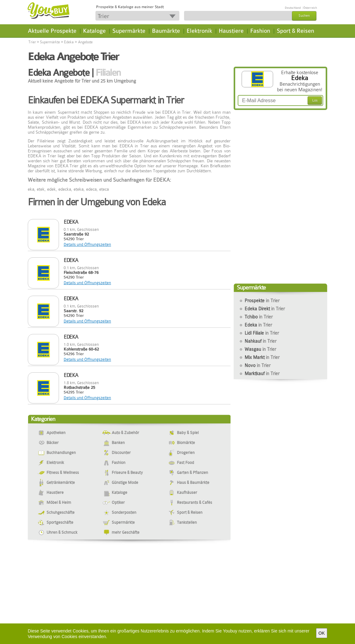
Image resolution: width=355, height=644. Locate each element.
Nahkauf (260, 341)
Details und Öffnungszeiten (87, 244)
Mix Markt (262, 357)
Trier (32, 42)
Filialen (108, 73)
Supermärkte (129, 31)
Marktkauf (262, 374)
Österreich (310, 8)
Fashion (260, 31)
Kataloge (94, 31)
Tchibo (259, 317)
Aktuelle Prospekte (52, 31)
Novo (258, 365)
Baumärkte (166, 31)
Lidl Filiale (262, 333)
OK (322, 633)
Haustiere (231, 31)
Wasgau (260, 349)
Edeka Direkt (265, 309)
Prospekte (262, 301)
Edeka (69, 42)
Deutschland (293, 8)
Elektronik (199, 31)
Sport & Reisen (295, 31)
